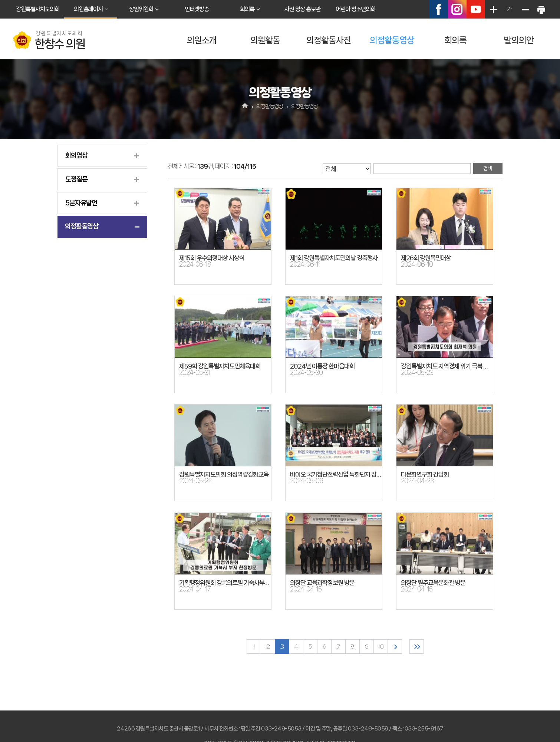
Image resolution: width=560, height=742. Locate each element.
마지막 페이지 (417, 647)
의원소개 (202, 40)
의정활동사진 (329, 40)
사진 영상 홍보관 (302, 9)
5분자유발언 (81, 203)
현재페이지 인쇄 (541, 9)
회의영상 (76, 155)
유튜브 (476, 9)
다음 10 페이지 (395, 647)
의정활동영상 (392, 40)
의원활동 (265, 40)
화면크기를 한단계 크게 (493, 9)
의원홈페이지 (88, 9)
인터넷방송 (197, 9)
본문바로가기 (0, 0)
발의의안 (519, 40)
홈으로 (245, 106)
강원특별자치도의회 (38, 9)
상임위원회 (141, 9)
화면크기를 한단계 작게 (525, 9)
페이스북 (439, 9)
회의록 (247, 9)
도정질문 (76, 179)
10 (381, 647)
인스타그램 (457, 9)
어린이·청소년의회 (355, 9)
